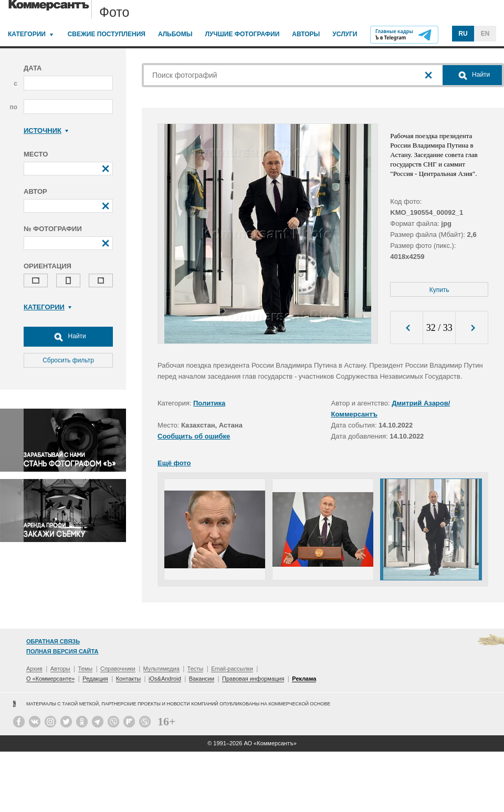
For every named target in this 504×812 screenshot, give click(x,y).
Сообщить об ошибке (194, 436)
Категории (27, 34)
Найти (68, 337)
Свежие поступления (107, 34)
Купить (439, 290)
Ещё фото (174, 463)
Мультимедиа (161, 669)
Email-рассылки (232, 669)
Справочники (118, 669)
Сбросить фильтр (68, 360)
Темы (86, 669)
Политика (209, 403)
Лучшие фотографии (242, 34)
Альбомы (175, 34)
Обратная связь (53, 641)
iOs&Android (165, 679)
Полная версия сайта (62, 651)
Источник (46, 131)
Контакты (129, 679)
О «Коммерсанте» (50, 679)
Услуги (345, 34)
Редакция (95, 679)
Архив (34, 669)
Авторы (306, 34)
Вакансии (202, 679)
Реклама (304, 679)
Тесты (196, 669)
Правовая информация (253, 679)
